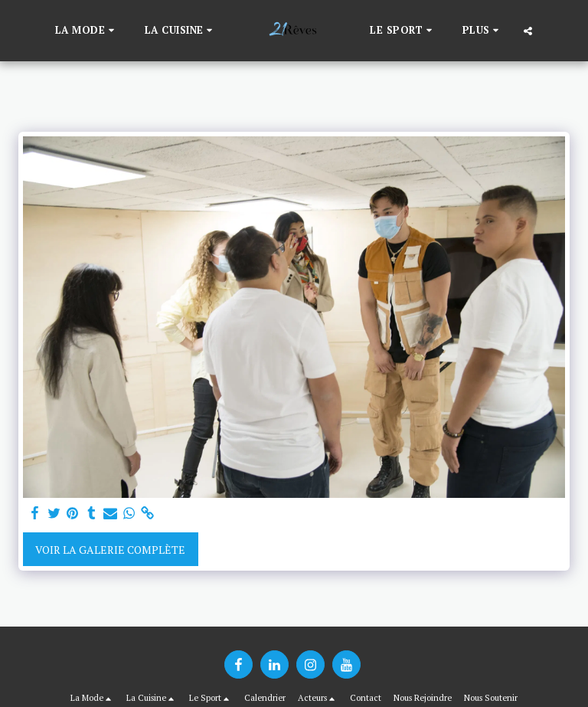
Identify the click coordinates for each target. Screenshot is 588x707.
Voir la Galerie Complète (110, 550)
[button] (87, 31)
